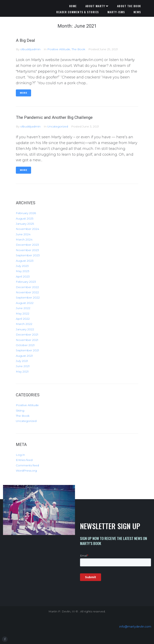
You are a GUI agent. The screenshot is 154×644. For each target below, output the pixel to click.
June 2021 (23, 366)
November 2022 (27, 292)
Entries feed (24, 460)
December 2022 (27, 287)
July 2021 (22, 361)
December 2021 (27, 335)
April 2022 (23, 319)
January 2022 (25, 329)
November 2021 (27, 340)
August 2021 (24, 356)
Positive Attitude (59, 49)
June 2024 (23, 234)
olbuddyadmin (30, 49)
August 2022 (25, 303)
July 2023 (22, 266)
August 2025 (25, 218)
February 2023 (26, 282)
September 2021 (27, 350)
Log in (20, 455)
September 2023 (28, 255)
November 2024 (27, 229)
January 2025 (25, 224)
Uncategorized (58, 126)
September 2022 (28, 297)
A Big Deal (25, 40)
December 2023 (27, 245)
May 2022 (23, 313)
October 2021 (25, 345)
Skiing (20, 411)
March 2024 (24, 239)
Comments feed (27, 465)
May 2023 (23, 271)
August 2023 (25, 261)
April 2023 (23, 276)
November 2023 (27, 250)
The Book (78, 49)
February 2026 (26, 213)
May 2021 (22, 372)
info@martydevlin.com (135, 627)
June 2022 (23, 308)
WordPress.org (26, 471)
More (23, 93)
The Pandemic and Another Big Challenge (54, 117)
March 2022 (24, 324)
